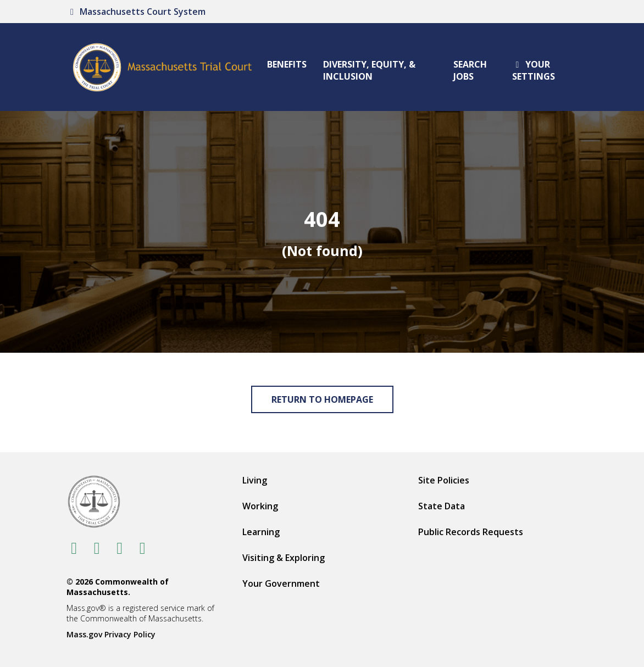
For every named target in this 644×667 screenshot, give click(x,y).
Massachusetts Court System (136, 12)
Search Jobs (470, 70)
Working (260, 506)
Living (255, 480)
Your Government (281, 583)
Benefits (287, 64)
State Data (442, 506)
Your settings (534, 70)
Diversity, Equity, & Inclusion (369, 70)
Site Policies (444, 480)
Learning (261, 532)
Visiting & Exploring (284, 558)
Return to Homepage (322, 399)
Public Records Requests (471, 532)
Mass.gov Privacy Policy (111, 634)
